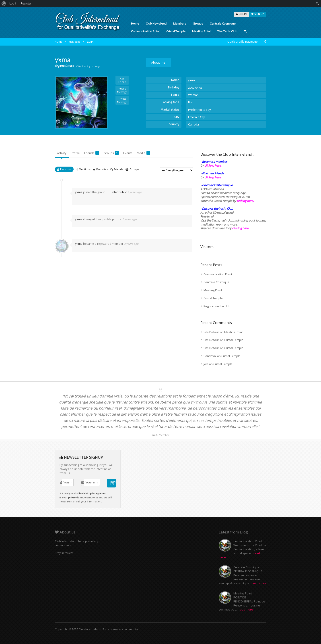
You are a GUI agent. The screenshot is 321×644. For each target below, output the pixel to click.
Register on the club (217, 306)
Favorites (102, 169)
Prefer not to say (200, 110)
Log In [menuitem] (13, 3)
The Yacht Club (227, 31)
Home (135, 23)
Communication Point (145, 31)
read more (259, 583)
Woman (193, 95)
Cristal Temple (176, 31)
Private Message (122, 100)
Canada (193, 124)
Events (128, 153)
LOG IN (241, 14)
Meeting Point (201, 31)
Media (144, 153)
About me (158, 62)
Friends (92, 153)
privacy (72, 497)
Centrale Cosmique (223, 23)
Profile (75, 153)
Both (191, 102)
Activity (62, 153)
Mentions (85, 169)
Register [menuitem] (26, 3)
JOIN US (113, 483)
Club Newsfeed (156, 23)
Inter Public (116, 192)
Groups (198, 23)
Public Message (122, 90)
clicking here (240, 228)
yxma (90, 42)
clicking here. (213, 165)
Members (180, 23)
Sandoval (210, 356)
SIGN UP (257, 14)
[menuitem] (4, 4)
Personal (66, 169)
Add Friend (122, 80)
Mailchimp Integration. (93, 493)
